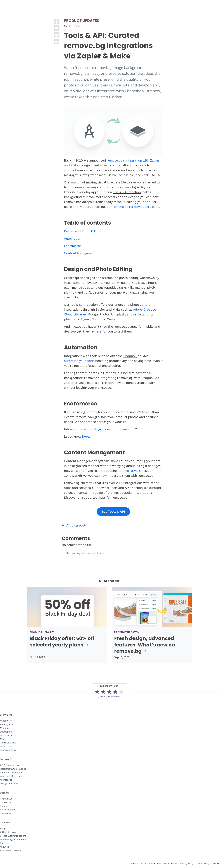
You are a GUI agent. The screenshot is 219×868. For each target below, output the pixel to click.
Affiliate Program (9, 832)
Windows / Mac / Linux (11, 776)
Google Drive (128, 471)
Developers (6, 732)
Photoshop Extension (11, 772)
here (98, 331)
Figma (85, 319)
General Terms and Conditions (163, 864)
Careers (4, 843)
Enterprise (5, 746)
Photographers (8, 724)
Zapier (100, 309)
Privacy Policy (187, 864)
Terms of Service (138, 864)
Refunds (4, 806)
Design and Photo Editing (83, 231)
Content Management (80, 253)
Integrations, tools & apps (13, 769)
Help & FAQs (6, 799)
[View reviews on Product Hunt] (109, 692)
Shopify (91, 412)
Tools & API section (127, 192)
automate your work (79, 361)
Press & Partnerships (11, 850)
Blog (2, 828)
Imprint (216, 864)
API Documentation (10, 765)
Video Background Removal (14, 839)
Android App (6, 780)
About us (4, 847)
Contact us (6, 802)
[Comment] (113, 560)
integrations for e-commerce (114, 429)
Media (3, 739)
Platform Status (8, 810)
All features (6, 721)
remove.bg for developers (132, 207)
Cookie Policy (203, 864)
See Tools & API (113, 511)
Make (116, 309)
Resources (5, 813)
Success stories (8, 750)
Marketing (5, 728)
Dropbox (130, 356)
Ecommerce (73, 246)
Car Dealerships (8, 743)
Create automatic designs (13, 836)
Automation (73, 239)
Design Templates (9, 783)
